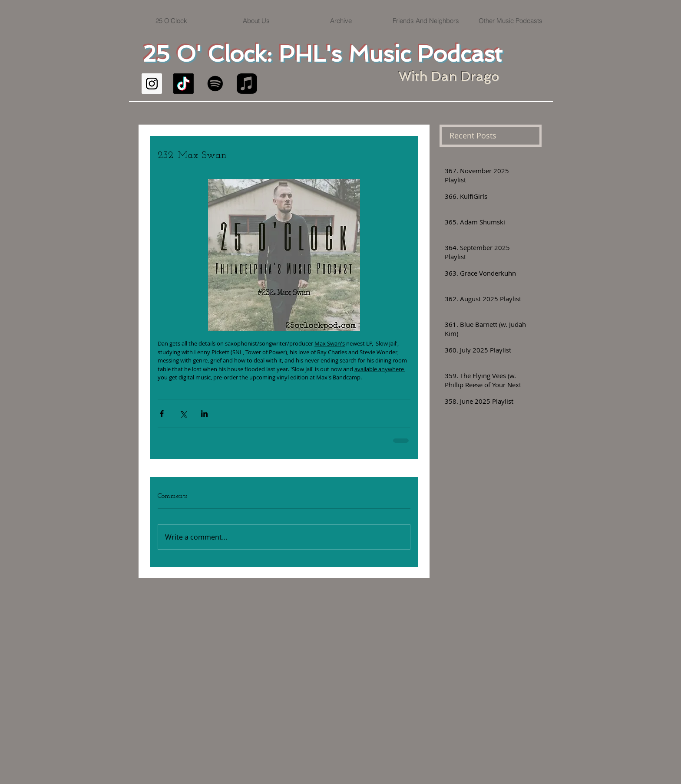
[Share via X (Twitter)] (183, 413)
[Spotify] (215, 84)
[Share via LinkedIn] (204, 413)
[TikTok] (183, 84)
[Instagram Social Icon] (152, 84)
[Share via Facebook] (162, 413)
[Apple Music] (247, 84)
